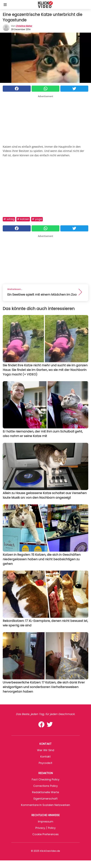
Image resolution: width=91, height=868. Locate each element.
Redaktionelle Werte (45, 792)
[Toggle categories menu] (5, 5)
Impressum (46, 821)
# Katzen (23, 219)
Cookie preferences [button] (45, 834)
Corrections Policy (45, 786)
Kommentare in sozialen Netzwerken (45, 805)
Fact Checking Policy (46, 779)
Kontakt (45, 757)
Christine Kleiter (24, 26)
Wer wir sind (46, 750)
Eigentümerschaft (46, 799)
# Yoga (37, 219)
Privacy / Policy (45, 828)
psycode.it (45, 763)
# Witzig (9, 219)
